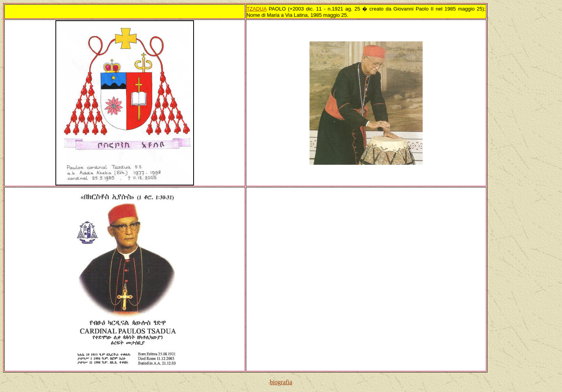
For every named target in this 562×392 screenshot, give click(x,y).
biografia (281, 382)
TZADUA (257, 9)
